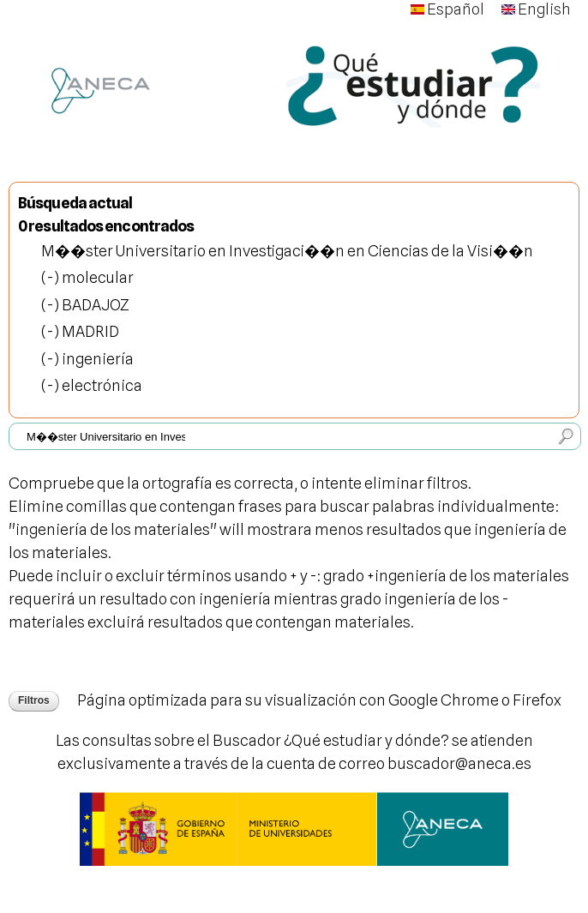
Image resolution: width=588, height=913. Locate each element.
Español (447, 9)
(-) (51, 277)
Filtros (34, 700)
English (536, 9)
